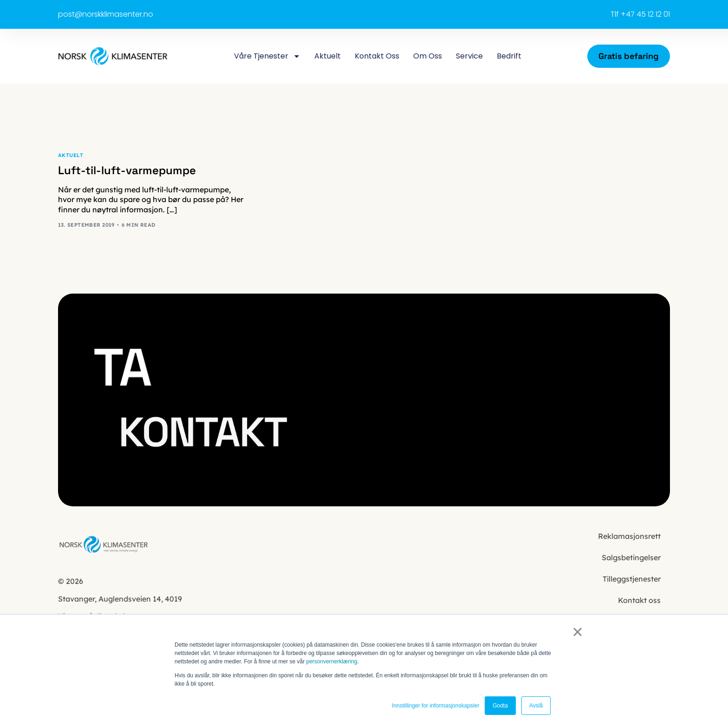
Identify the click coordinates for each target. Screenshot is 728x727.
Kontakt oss (377, 56)
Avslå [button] (536, 706)
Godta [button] (500, 706)
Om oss (428, 56)
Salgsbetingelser (631, 557)
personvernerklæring (331, 662)
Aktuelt (328, 56)
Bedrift (509, 56)
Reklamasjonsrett (629, 536)
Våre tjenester (267, 56)
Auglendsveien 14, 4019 (121, 599)
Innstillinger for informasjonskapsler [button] (435, 706)
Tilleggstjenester (632, 579)
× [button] (577, 632)
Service (469, 56)
